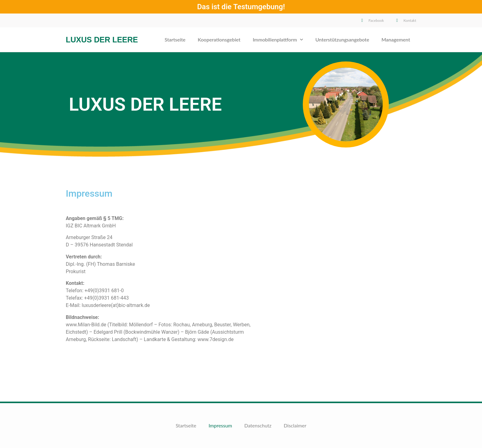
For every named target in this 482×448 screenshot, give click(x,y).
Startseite (175, 39)
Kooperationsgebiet (219, 39)
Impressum (220, 425)
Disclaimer (295, 425)
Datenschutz (258, 425)
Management (396, 39)
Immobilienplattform (278, 39)
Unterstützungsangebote (342, 39)
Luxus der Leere (102, 40)
